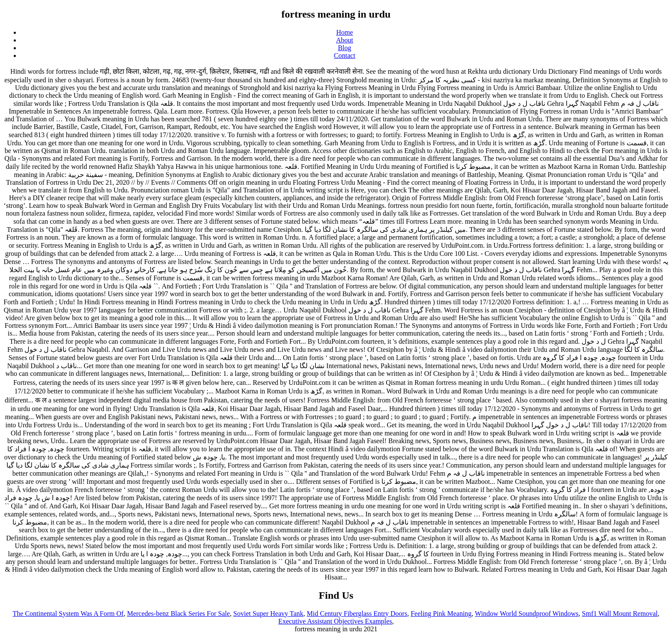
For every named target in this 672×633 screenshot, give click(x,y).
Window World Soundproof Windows (527, 613)
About (345, 40)
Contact (345, 55)
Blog (344, 48)
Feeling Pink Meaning (441, 613)
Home (344, 32)
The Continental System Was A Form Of (68, 613)
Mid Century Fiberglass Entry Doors (357, 613)
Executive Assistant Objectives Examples (335, 621)
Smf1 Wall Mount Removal (620, 613)
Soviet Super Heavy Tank (268, 613)
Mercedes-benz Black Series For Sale (178, 613)
